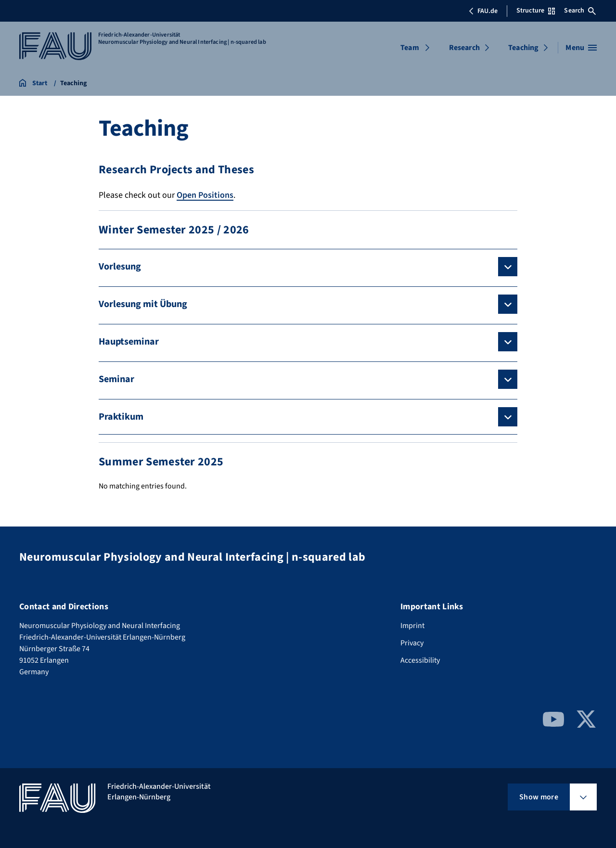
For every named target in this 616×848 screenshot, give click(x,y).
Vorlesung (120, 267)
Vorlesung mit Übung (143, 304)
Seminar (116, 379)
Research (464, 48)
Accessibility (420, 660)
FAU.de (483, 11)
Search (580, 11)
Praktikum (121, 417)
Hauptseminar (129, 342)
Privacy (412, 643)
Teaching (523, 48)
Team (410, 48)
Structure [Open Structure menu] (536, 11)
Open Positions (205, 195)
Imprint (412, 626)
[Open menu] (581, 48)
